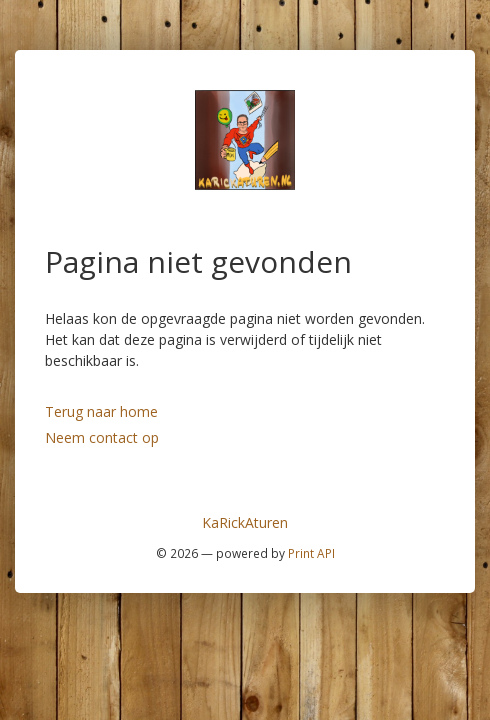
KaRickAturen (245, 522)
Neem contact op (102, 437)
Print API (311, 553)
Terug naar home (101, 411)
